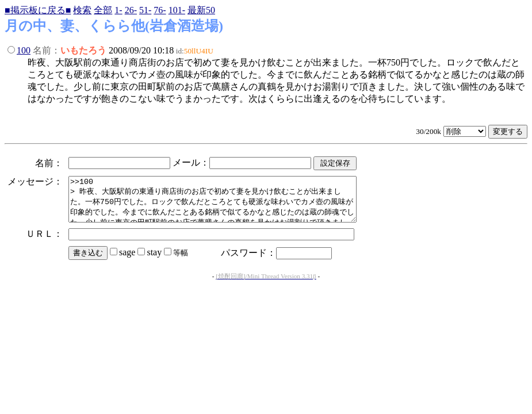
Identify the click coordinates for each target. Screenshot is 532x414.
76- (160, 10)
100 (24, 50)
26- (131, 10)
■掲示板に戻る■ (38, 10)
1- (118, 10)
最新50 (201, 10)
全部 (103, 10)
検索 (82, 10)
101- (177, 10)
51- (145, 10)
